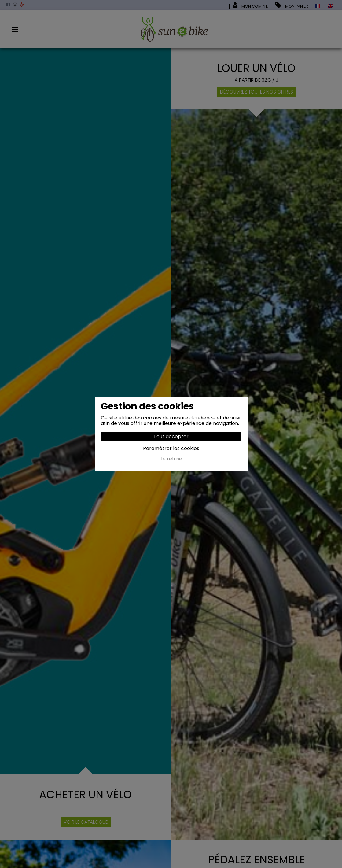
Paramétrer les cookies (171, 448)
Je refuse (171, 459)
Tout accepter (171, 436)
